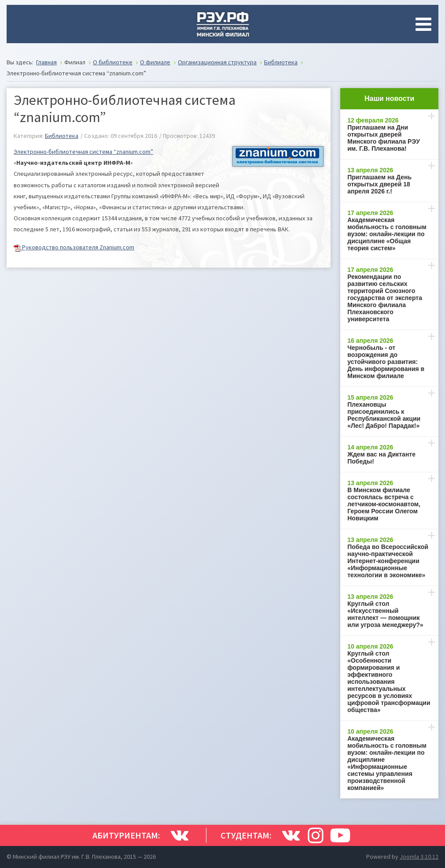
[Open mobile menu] (425, 24)
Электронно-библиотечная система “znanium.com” (83, 152)
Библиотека (62, 136)
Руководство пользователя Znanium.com (74, 247)
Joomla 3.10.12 (419, 857)
